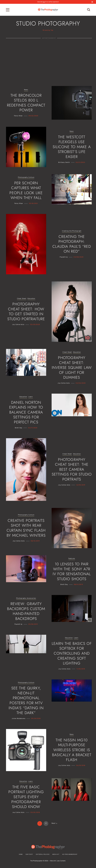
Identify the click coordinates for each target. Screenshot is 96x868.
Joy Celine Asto (18, 325)
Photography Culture (26, 177)
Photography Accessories (26, 598)
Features (72, 559)
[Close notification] (92, 2)
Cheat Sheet (22, 299)
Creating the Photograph (72, 231)
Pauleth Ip (64, 257)
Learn (31, 397)
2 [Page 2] (46, 823)
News (26, 90)
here (44, 2)
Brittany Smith (64, 162)
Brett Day (19, 428)
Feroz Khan (18, 116)
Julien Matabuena (18, 719)
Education (31, 299)
